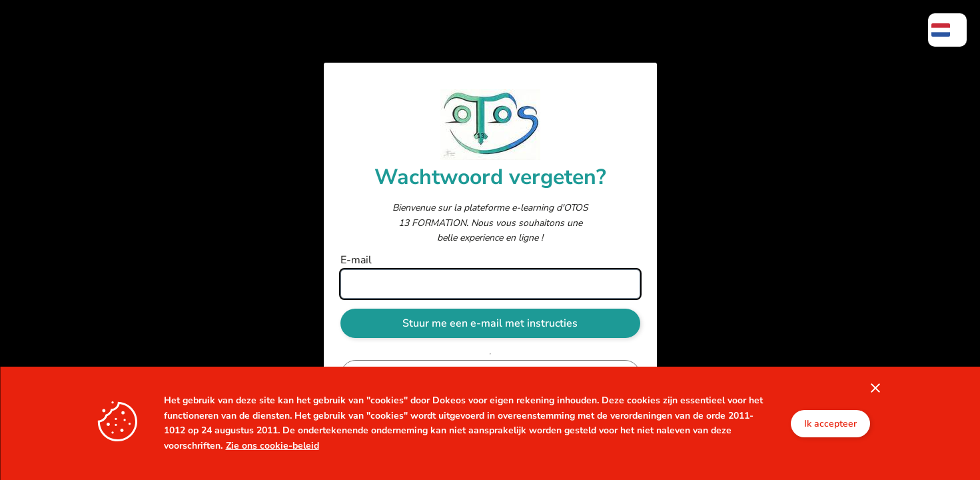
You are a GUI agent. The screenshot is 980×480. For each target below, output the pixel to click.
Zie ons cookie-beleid (272, 446)
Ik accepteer (830, 424)
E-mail (356, 260)
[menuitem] (947, 30)
